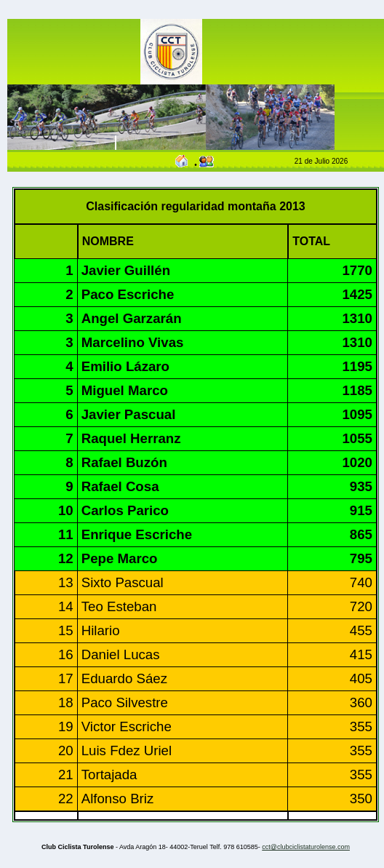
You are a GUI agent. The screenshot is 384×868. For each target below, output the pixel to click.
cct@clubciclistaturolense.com (306, 847)
